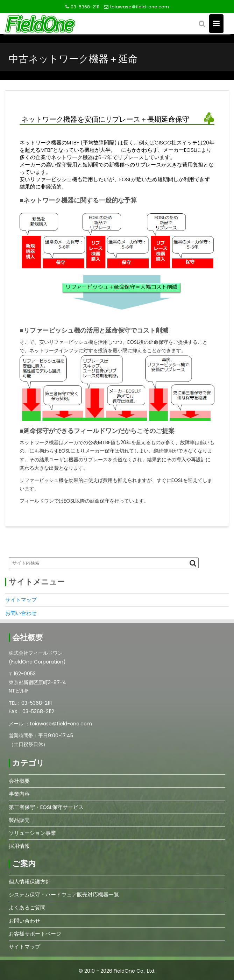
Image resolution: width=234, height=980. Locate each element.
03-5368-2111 (85, 7)
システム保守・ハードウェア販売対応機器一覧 (64, 894)
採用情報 (19, 846)
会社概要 (19, 781)
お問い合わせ (21, 613)
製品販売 (19, 820)
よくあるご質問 (27, 907)
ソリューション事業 (32, 833)
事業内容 (19, 794)
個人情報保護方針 (30, 882)
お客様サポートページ (35, 934)
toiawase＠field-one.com (140, 7)
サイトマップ (21, 600)
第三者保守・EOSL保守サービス (46, 807)
